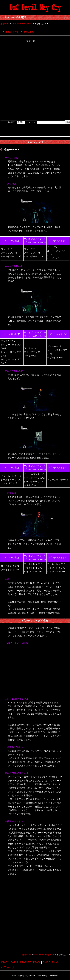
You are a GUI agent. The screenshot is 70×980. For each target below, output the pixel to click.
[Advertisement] (35, 82)
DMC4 (37, 962)
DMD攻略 (29, 32)
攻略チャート (12, 32)
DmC (55, 962)
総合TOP (5, 24)
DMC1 (5, 962)
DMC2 (15, 962)
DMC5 (46, 962)
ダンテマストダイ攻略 (35, 621)
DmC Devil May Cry (22, 24)
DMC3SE (26, 962)
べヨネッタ (8, 967)
